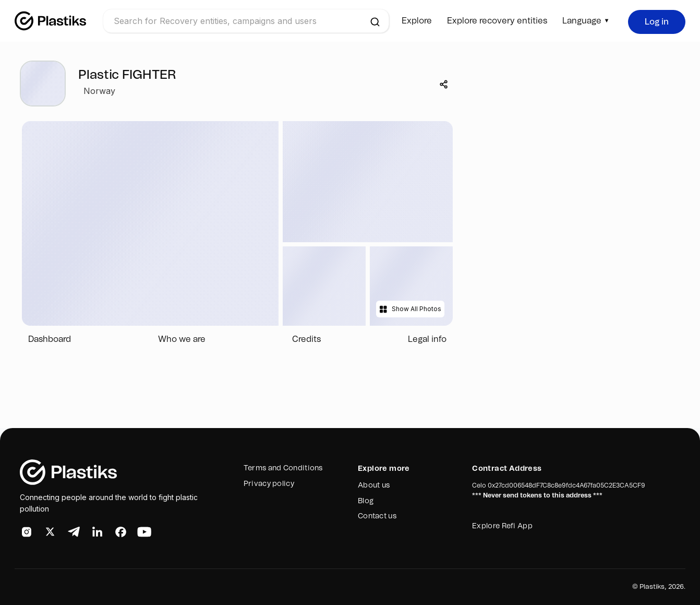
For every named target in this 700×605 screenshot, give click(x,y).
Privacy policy (269, 484)
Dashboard (50, 339)
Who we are (182, 339)
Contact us (377, 516)
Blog (366, 501)
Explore (417, 21)
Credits (306, 339)
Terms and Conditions (283, 468)
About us (374, 485)
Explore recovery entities (497, 21)
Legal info (427, 339)
